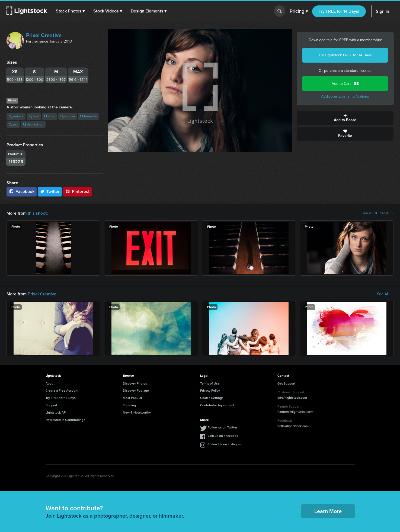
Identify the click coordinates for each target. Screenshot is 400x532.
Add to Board (345, 118)
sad (13, 124)
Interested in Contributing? (65, 420)
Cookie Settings (212, 398)
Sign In (383, 11)
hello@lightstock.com (293, 426)
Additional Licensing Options (345, 96)
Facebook (22, 191)
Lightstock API (56, 412)
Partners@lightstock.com (295, 412)
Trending (129, 405)
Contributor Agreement (217, 405)
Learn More (328, 511)
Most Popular (132, 398)
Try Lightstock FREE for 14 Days (345, 55)
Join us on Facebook (223, 436)
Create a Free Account (62, 391)
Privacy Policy (210, 391)
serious (16, 116)
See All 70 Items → (377, 213)
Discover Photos (135, 383)
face (34, 116)
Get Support (286, 383)
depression (33, 124)
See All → (385, 294)
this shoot (37, 213)
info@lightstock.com (292, 398)
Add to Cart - (345, 84)
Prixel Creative (44, 35)
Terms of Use (210, 383)
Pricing (299, 11)
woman (68, 116)
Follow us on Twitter (223, 427)
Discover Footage (136, 391)
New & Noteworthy (137, 412)
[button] (70, 11)
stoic (50, 116)
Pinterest (77, 191)
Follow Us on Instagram (225, 444)
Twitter (50, 191)
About (50, 383)
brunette (89, 116)
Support (51, 405)
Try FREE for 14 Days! (339, 11)
